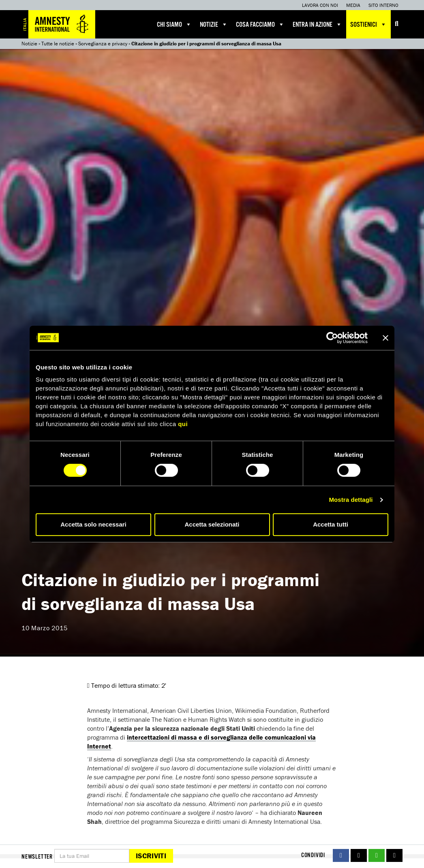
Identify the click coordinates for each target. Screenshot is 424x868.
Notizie (214, 24)
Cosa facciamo (260, 24)
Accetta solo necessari (93, 524)
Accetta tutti (331, 524)
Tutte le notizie (58, 44)
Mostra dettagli (351, 500)
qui (183, 424)
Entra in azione (317, 24)
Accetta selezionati (212, 524)
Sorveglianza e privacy (103, 44)
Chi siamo (174, 24)
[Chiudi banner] (385, 338)
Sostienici (368, 24)
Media (353, 5)
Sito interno (383, 5)
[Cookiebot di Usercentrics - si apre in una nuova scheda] (332, 338)
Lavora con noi (320, 5)
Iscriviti (151, 856)
